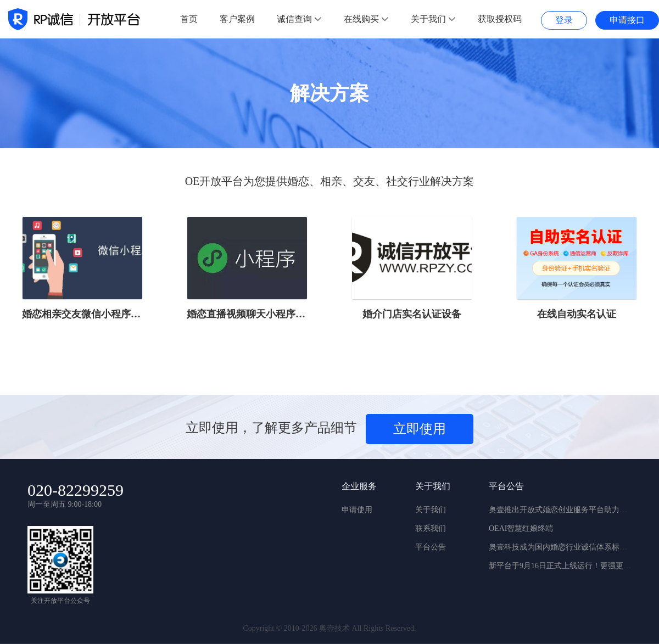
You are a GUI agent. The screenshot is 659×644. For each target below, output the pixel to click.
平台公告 (431, 547)
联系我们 (431, 528)
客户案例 (237, 19)
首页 (189, 19)
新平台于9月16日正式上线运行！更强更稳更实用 (571, 566)
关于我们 (433, 19)
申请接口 (627, 20)
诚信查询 (299, 19)
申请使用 (357, 510)
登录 (564, 20)
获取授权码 (500, 19)
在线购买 (366, 19)
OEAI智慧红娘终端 (521, 528)
